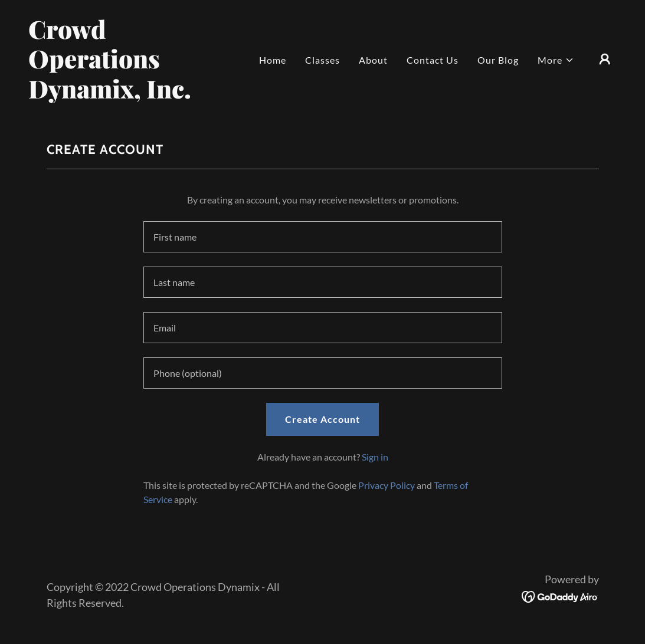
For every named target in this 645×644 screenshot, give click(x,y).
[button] (556, 60)
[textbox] (323, 237)
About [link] (373, 60)
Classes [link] (322, 60)
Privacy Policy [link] (387, 485)
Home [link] (273, 60)
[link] (111, 95)
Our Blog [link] (498, 60)
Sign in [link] (375, 457)
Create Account (322, 419)
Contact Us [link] (433, 60)
